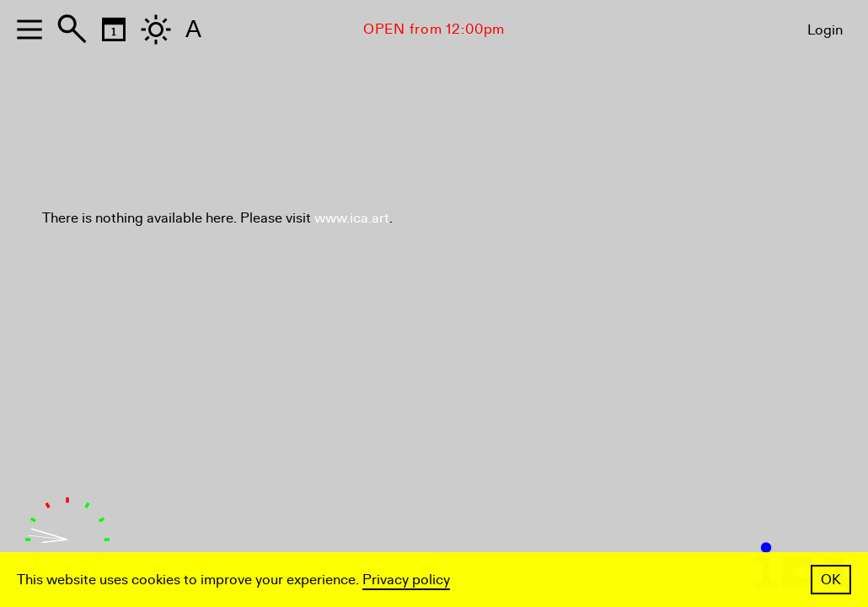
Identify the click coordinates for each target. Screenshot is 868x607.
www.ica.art (352, 218)
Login (825, 30)
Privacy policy (406, 580)
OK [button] (831, 580)
